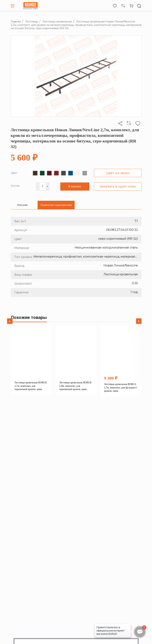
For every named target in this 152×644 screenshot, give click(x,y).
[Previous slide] (10, 321)
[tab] (22, 205)
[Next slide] (139, 321)
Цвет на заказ (118, 173)
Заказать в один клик (118, 186)
